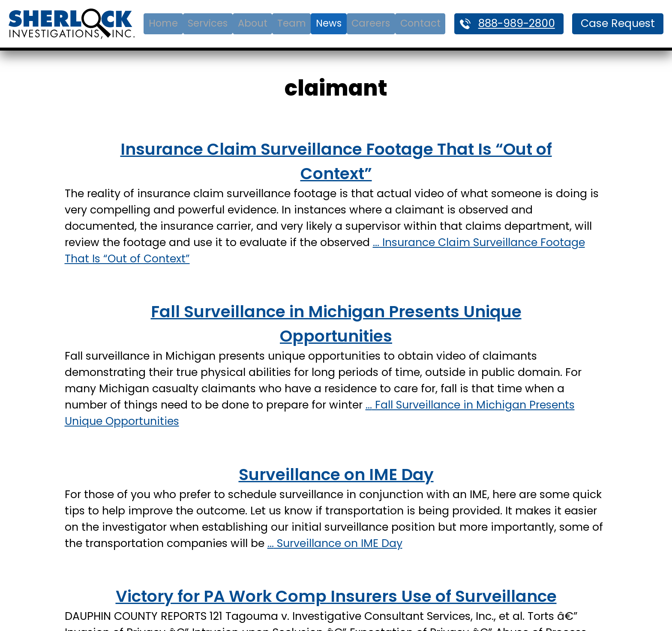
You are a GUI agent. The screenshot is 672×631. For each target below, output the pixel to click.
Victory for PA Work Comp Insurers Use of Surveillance (336, 596)
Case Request (618, 23)
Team (292, 23)
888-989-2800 (517, 23)
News (329, 23)
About (253, 23)
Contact (420, 23)
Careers (371, 23)
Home (163, 23)
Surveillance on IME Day (336, 474)
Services (208, 23)
